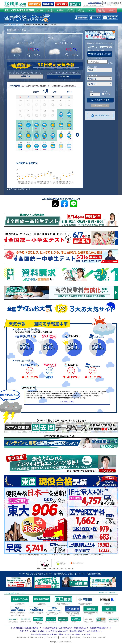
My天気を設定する (100, 116)
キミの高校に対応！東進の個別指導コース (26, 628)
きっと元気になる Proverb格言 (57, 631)
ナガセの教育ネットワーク (14, 593)
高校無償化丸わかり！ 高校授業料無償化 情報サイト (92, 628)
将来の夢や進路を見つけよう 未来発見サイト (86, 631)
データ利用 (102, 637)
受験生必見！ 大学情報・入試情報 (32, 631)
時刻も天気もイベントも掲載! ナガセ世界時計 (75, 634)
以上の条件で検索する (100, 100)
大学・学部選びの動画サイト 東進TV (44, 634)
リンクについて (65, 637)
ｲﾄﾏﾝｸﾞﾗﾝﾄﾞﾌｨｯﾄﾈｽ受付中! (18, 616)
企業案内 (98, 3)
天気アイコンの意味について (19, 189)
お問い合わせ (76, 637)
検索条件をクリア (100, 106)
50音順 (108, 94)
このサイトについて (51, 637)
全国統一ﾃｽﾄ (92, 3)
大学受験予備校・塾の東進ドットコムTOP (30, 637)
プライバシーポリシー (89, 637)
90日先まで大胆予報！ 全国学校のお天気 (57, 628)
